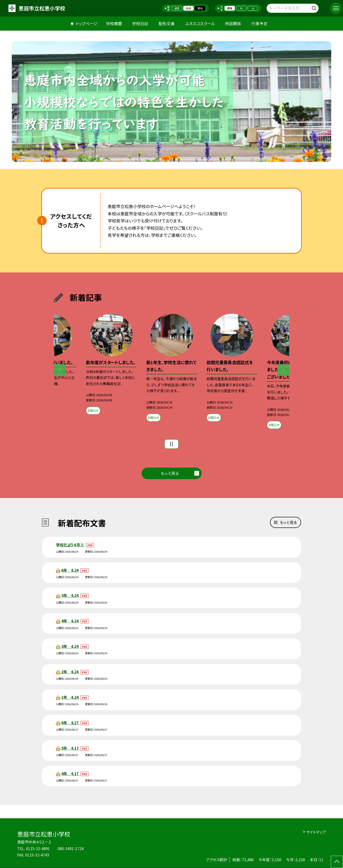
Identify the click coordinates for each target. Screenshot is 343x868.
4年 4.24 (70, 621)
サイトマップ (316, 832)
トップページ (86, 23)
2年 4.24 (70, 672)
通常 (177, 8)
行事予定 (259, 23)
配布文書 (167, 23)
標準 (230, 8)
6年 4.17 (70, 723)
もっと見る (170, 473)
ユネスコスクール (200, 23)
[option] (171, 102)
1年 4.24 (70, 697)
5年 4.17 (70, 748)
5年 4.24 (70, 595)
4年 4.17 (70, 773)
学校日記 (140, 23)
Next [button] (283, 370)
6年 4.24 (70, 570)
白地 (188, 8)
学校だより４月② (70, 545)
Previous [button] (60, 370)
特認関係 (233, 23)
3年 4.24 (70, 646)
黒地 (200, 8)
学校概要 (114, 23)
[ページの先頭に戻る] (337, 862)
